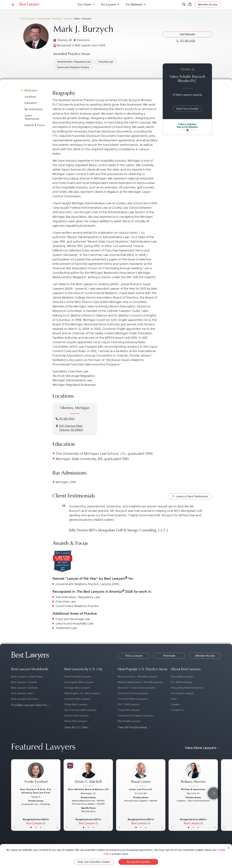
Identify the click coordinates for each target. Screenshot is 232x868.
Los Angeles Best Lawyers (79, 682)
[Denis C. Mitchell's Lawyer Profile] (88, 775)
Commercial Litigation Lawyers (136, 715)
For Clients (84, 4)
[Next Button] (58, 795)
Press (174, 699)
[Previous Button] (14, 795)
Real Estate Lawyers (129, 721)
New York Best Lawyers (78, 677)
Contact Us (177, 710)
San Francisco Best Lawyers (80, 710)
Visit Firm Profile (187, 109)
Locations (30, 97)
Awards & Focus (34, 125)
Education (31, 103)
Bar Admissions (34, 109)
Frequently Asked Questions (187, 688)
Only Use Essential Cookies (94, 862)
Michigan (57, 19)
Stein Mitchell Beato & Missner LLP (88, 789)
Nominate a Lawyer (182, 693)
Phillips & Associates (193, 789)
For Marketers (134, 4)
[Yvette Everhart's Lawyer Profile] (36, 775)
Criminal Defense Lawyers (133, 699)
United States (43, 19)
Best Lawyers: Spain (23, 693)
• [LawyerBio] (36, 827)
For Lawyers (109, 4)
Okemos (68, 19)
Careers (175, 704)
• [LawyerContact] (41, 827)
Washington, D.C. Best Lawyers (82, 693)
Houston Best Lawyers (77, 699)
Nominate (169, 656)
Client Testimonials (32, 117)
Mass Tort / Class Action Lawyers (137, 688)
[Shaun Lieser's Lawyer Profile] (141, 775)
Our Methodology (181, 682)
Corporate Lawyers (129, 710)
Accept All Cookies (138, 862)
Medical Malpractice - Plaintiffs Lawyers (140, 682)
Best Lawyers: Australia (24, 688)
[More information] (44, 823)
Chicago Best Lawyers (77, 688)
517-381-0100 (67, 419)
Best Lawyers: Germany (25, 699)
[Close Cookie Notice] (229, 848)
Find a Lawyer (27, 19)
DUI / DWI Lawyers (129, 704)
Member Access (205, 656)
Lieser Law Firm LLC (141, 789)
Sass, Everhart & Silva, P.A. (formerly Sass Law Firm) (36, 791)
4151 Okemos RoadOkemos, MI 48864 (71, 428)
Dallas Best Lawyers (76, 704)
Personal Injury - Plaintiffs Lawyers (137, 677)
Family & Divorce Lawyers (133, 693)
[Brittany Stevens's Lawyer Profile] (193, 775)
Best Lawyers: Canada (24, 682)
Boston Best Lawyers (76, 715)
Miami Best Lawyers (76, 721)
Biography (31, 90)
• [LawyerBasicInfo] (31, 827)
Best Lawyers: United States (27, 677)
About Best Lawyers (182, 677)
